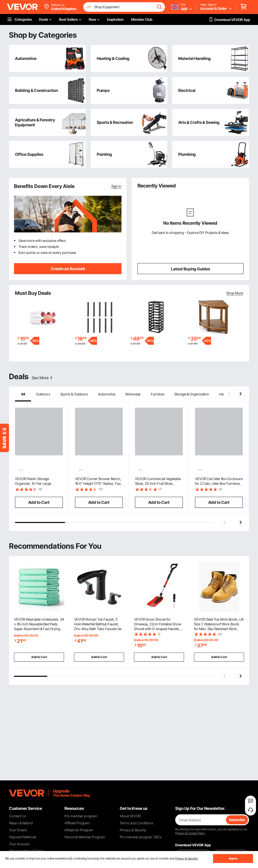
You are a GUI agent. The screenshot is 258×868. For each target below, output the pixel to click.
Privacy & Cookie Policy (190, 833)
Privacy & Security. (187, 858)
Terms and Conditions (136, 823)
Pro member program (81, 816)
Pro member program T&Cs (141, 837)
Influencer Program (79, 830)
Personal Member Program (85, 837)
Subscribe (237, 820)
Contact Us (17, 816)
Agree (233, 858)
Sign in (116, 186)
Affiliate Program (77, 823)
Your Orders (18, 830)
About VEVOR (130, 816)
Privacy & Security (133, 830)
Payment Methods (23, 837)
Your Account (19, 844)
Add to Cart (39, 662)
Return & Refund (21, 823)
